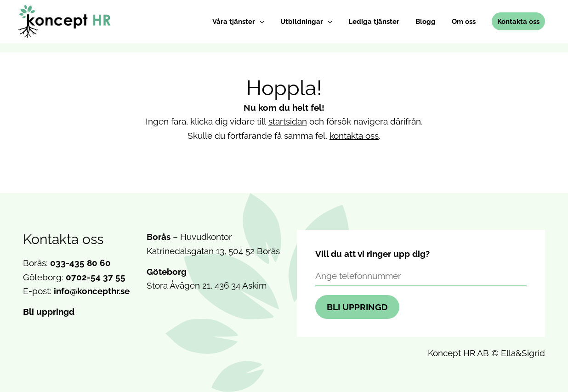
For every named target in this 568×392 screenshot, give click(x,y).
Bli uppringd (49, 312)
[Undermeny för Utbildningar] (330, 22)
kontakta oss (354, 136)
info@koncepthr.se (92, 291)
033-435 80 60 (80, 263)
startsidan (288, 121)
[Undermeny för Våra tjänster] (262, 22)
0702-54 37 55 (96, 277)
